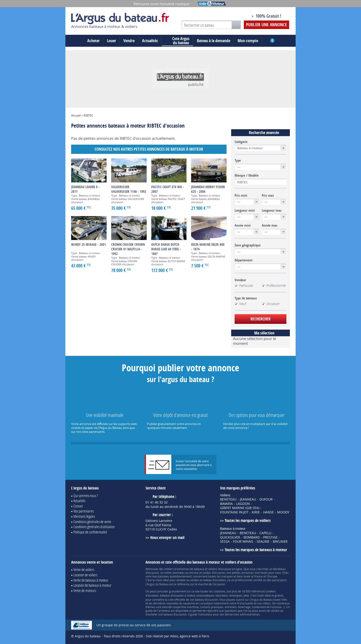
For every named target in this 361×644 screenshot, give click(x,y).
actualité (248, 603)
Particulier (244, 286)
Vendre (129, 41)
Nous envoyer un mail (167, 537)
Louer (112, 41)
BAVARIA (226, 504)
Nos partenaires (84, 511)
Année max (270, 225)
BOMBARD (252, 537)
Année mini (243, 225)
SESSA (225, 542)
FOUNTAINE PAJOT (234, 512)
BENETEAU (228, 499)
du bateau (177, 41)
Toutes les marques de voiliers (248, 520)
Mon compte (248, 41)
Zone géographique (248, 245)
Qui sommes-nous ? (86, 496)
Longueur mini (245, 211)
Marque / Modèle (247, 176)
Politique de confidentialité (90, 532)
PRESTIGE (270, 537)
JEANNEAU (248, 499)
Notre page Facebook (239, 17)
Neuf (240, 304)
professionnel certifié (249, 580)
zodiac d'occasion (214, 573)
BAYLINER (280, 542)
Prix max (268, 196)
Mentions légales (84, 516)
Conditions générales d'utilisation (94, 527)
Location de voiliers (85, 575)
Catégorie (241, 142)
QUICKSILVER (230, 537)
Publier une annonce (266, 25)
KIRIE (256, 512)
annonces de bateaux (191, 569)
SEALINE (263, 542)
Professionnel (274, 286)
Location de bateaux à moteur (92, 585)
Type (238, 161)
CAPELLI (265, 533)
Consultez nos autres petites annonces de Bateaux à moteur (149, 149)
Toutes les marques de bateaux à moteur (256, 550)
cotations (219, 591)
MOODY (283, 512)
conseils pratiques (212, 607)
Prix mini (241, 196)
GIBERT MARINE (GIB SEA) (240, 508)
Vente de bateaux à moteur (91, 580)
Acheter (93, 41)
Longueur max (272, 211)
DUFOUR (266, 499)
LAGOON (243, 504)
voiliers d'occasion (220, 569)
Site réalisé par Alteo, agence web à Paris (178, 636)
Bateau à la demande (214, 41)
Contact (78, 506)
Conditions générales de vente (92, 522)
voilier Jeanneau (174, 573)
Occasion (271, 304)
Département (244, 260)
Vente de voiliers (84, 569)
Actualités (150, 41)
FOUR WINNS (243, 542)
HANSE (268, 512)
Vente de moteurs (85, 590)
